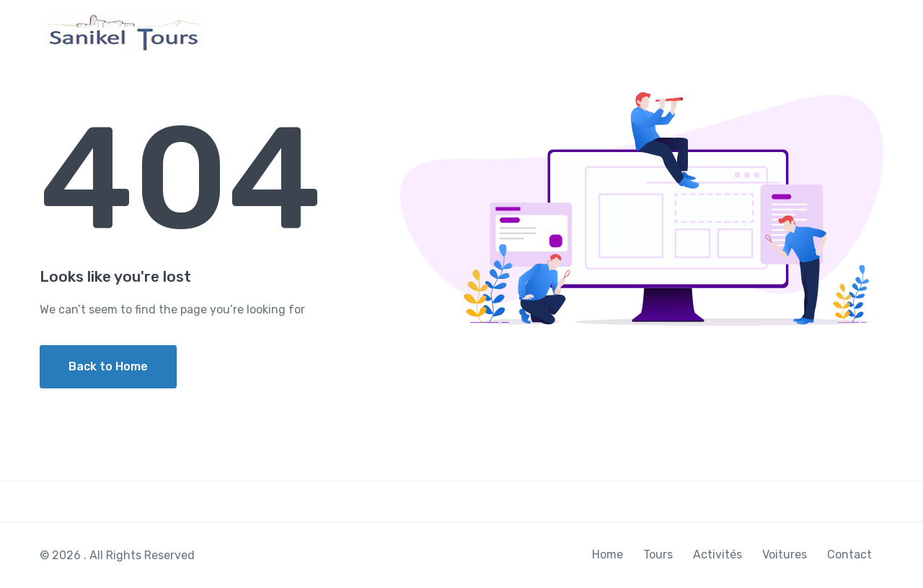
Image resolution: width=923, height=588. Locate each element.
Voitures (773, 31)
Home (578, 31)
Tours (634, 31)
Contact (844, 31)
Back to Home (108, 366)
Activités (699, 31)
